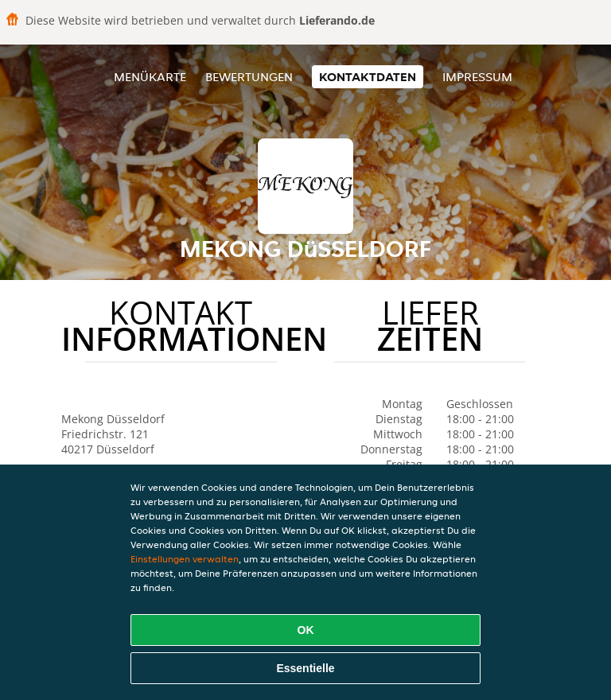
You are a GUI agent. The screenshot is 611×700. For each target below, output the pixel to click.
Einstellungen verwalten (185, 559)
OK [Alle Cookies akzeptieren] (306, 630)
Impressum (477, 77)
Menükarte (150, 77)
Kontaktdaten (368, 77)
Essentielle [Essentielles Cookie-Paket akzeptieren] (305, 668)
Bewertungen (249, 77)
